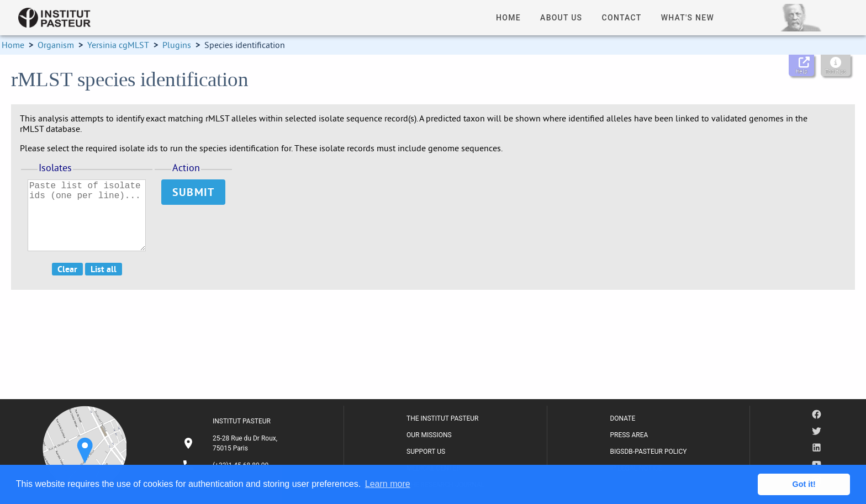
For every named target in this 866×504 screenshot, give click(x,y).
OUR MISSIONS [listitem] (429, 435)
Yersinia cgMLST (118, 45)
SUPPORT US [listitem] (426, 452)
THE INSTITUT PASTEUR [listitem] (442, 418)
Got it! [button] (804, 484)
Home (13, 45)
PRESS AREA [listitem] (629, 435)
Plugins (177, 45)
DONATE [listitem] (622, 418)
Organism (56, 45)
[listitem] (231, 443)
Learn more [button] (388, 484)
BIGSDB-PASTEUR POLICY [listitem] (648, 452)
